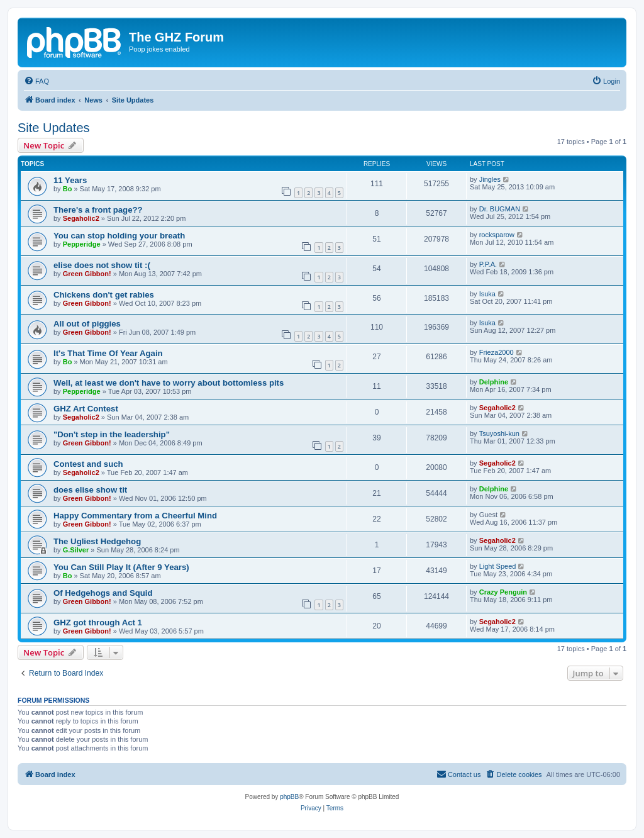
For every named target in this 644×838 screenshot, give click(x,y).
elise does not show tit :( (102, 265)
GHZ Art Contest (86, 409)
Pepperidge (82, 244)
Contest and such (88, 464)
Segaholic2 (81, 218)
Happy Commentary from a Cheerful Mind (135, 516)
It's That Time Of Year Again (108, 353)
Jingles (490, 179)
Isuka (487, 294)
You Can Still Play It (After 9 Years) (121, 567)
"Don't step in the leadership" (112, 434)
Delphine (494, 382)
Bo (68, 189)
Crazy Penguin (503, 592)
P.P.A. (488, 264)
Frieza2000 (497, 352)
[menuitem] (36, 81)
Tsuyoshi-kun (499, 433)
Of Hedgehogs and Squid (103, 593)
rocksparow (497, 235)
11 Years (70, 180)
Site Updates (54, 128)
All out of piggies (87, 324)
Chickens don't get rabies (104, 295)
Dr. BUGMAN (500, 209)
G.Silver (76, 550)
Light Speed (498, 566)
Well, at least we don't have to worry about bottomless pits (169, 383)
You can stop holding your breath (119, 236)
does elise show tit (90, 490)
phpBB (289, 797)
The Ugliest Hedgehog (97, 541)
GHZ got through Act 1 (98, 623)
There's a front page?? (98, 210)
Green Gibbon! (87, 274)
